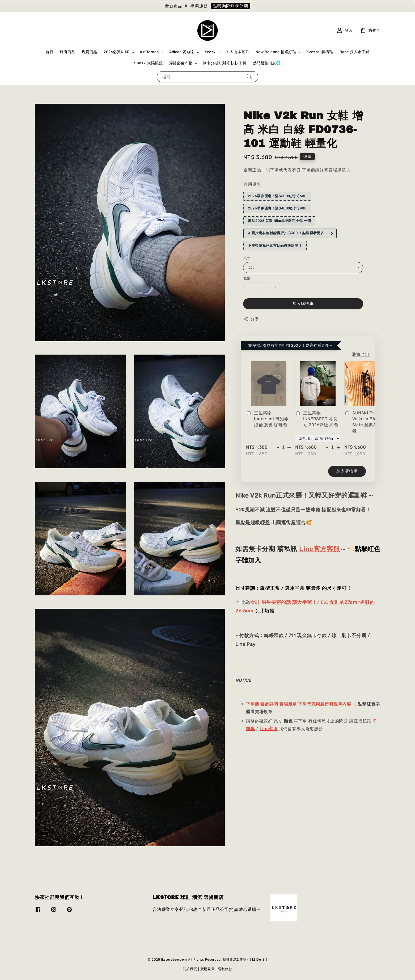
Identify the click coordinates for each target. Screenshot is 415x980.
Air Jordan (149, 52)
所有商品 (67, 52)
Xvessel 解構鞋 (320, 52)
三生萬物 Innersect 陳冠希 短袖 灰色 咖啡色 (267, 419)
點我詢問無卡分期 (230, 6)
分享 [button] (251, 319)
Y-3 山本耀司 (238, 52)
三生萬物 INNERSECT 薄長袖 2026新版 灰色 (317, 419)
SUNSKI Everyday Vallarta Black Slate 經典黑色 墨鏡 (367, 422)
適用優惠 (252, 184)
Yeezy (210, 52)
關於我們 (190, 969)
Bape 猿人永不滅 (354, 52)
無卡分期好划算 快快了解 (225, 63)
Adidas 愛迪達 (182, 52)
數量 (247, 278)
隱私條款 (225, 969)
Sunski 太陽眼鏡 (149, 63)
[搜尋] (249, 77)
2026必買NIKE (117, 52)
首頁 (50, 52)
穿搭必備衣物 (181, 63)
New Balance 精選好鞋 (276, 52)
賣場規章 (208, 969)
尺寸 (247, 258)
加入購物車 (303, 304)
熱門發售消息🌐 (267, 63)
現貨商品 (90, 52)
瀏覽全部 (361, 354)
